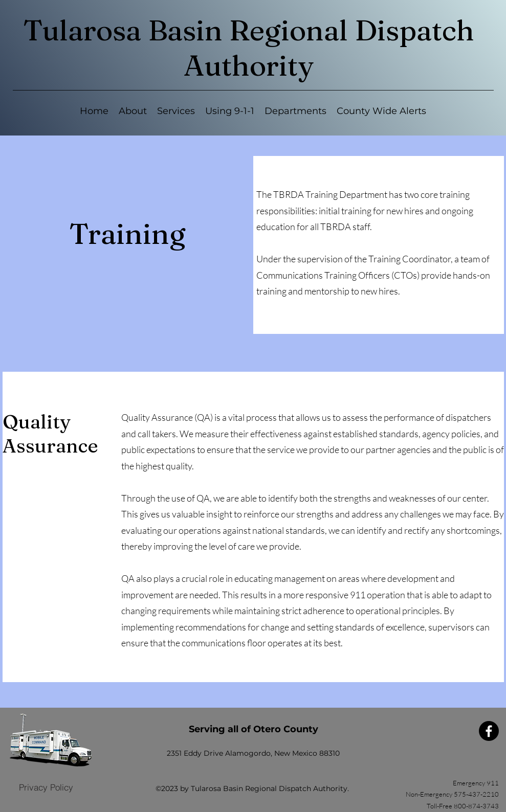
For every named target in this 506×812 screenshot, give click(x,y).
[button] (176, 111)
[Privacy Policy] (46, 787)
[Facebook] (489, 731)
